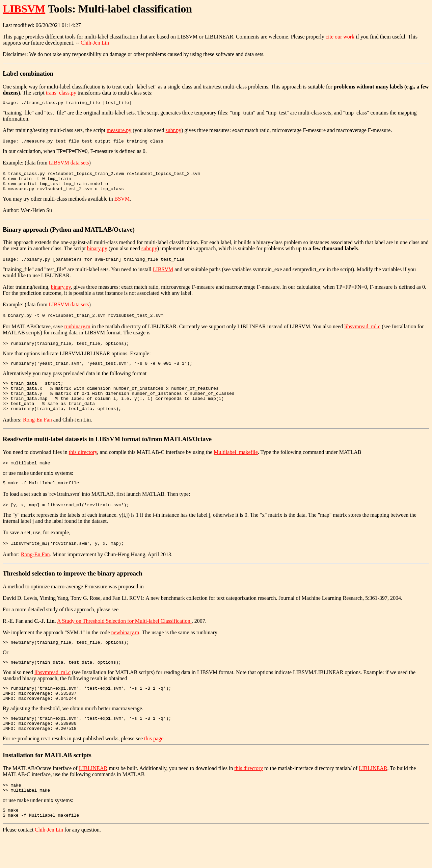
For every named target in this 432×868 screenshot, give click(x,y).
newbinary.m (125, 653)
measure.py (119, 131)
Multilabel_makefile (236, 468)
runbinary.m (77, 335)
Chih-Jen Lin (95, 43)
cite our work (340, 37)
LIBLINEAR (93, 797)
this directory (83, 468)
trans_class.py (61, 93)
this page (154, 767)
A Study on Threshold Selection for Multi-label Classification (124, 641)
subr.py (174, 131)
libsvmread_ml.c (362, 335)
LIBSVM (24, 9)
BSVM (122, 205)
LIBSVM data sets (69, 165)
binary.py (97, 254)
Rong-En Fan (37, 436)
